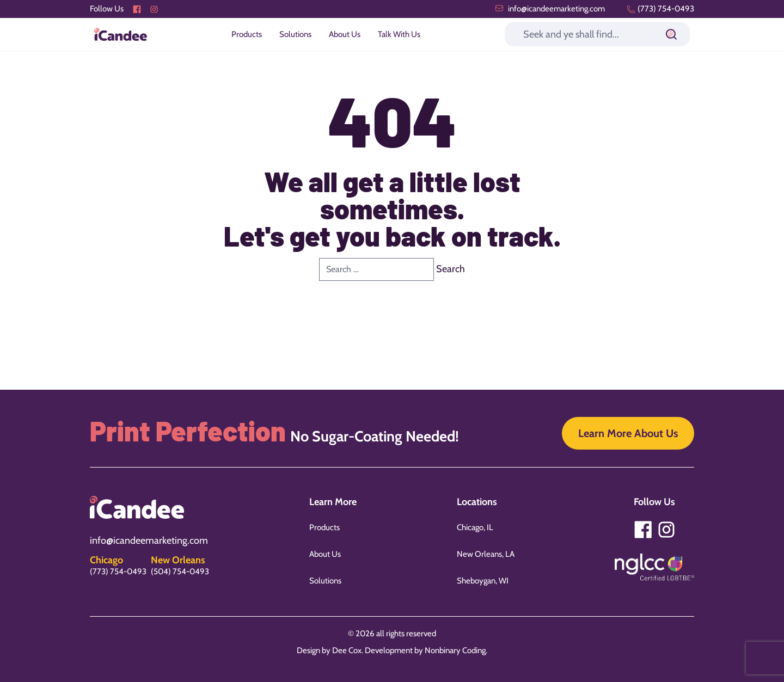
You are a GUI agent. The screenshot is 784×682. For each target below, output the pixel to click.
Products (247, 34)
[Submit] (671, 34)
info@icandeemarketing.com (550, 9)
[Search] (597, 34)
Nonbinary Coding (455, 650)
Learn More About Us (628, 433)
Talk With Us (399, 34)
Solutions (295, 34)
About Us (345, 34)
